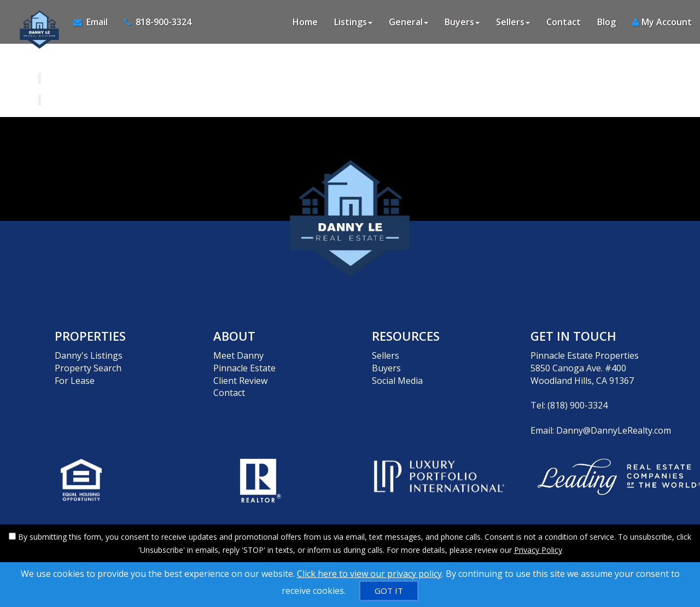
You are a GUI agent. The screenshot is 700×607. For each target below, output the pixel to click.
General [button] (409, 22)
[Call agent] (154, 22)
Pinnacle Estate (244, 368)
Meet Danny (238, 355)
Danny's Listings (89, 355)
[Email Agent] (95, 22)
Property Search (88, 368)
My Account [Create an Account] (662, 22)
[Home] (37, 22)
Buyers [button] (462, 22)
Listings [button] (353, 22)
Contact (564, 22)
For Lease (75, 381)
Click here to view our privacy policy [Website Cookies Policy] (369, 574)
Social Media (397, 381)
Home (305, 22)
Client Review (240, 381)
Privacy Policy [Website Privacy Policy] (538, 550)
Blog (606, 22)
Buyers (386, 368)
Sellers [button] (513, 22)
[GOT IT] (389, 591)
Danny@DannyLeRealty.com (614, 430)
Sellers (386, 355)
